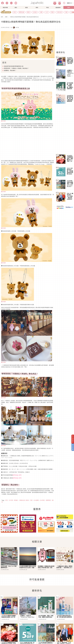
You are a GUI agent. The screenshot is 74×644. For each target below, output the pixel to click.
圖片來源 (3, 121)
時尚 (48, 7)
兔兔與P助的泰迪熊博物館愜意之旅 (14, 66)
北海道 (35, 12)
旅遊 (26, 7)
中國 (66, 12)
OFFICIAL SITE (17, 475)
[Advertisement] (65, 129)
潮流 (16, 7)
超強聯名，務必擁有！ (10, 70)
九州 (47, 12)
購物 (69, 7)
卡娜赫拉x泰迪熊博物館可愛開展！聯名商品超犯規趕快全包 (24, 17)
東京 (15, 12)
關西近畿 (22, 12)
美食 (37, 7)
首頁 (2, 17)
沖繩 (41, 12)
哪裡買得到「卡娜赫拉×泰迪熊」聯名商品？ (16, 68)
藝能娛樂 (58, 7)
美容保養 (5, 7)
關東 (28, 12)
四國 (52, 12)
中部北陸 (59, 12)
